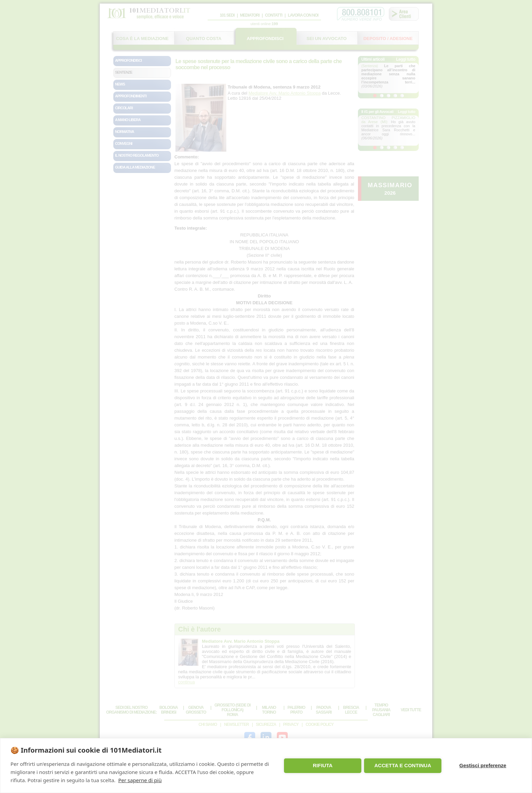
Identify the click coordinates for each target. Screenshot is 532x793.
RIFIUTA (323, 765)
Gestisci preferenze (483, 765)
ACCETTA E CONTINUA (403, 765)
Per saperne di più (140, 780)
